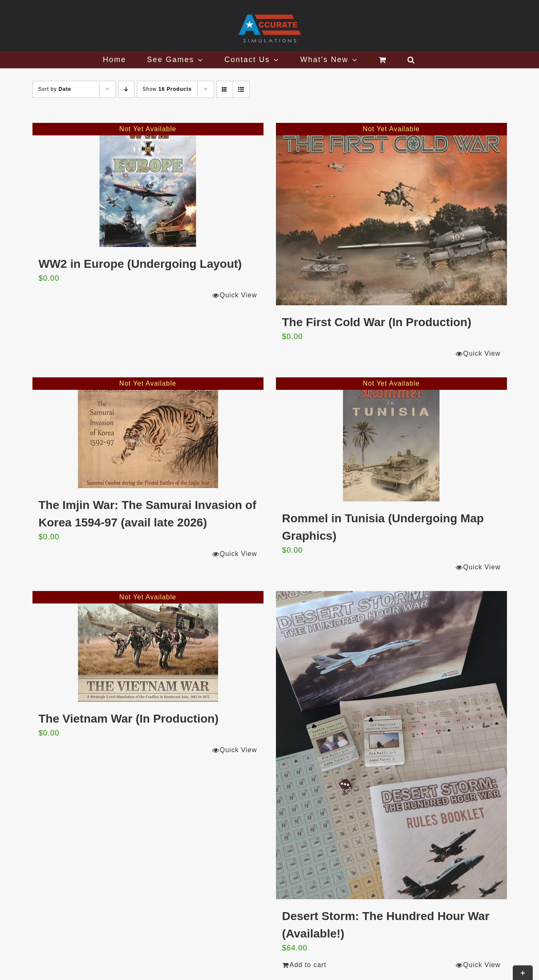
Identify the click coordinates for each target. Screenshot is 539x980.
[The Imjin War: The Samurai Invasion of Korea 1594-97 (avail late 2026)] (148, 433)
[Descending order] (126, 89)
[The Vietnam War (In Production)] (148, 646)
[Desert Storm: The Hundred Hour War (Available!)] (391, 745)
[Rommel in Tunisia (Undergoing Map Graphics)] (391, 439)
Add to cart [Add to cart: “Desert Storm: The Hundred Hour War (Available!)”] (308, 965)
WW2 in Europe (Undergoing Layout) (140, 264)
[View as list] (241, 89)
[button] (411, 60)
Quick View (238, 295)
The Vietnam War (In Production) (129, 719)
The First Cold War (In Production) (377, 322)
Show (167, 89)
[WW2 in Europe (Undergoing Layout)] (148, 185)
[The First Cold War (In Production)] (391, 214)
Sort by (55, 89)
